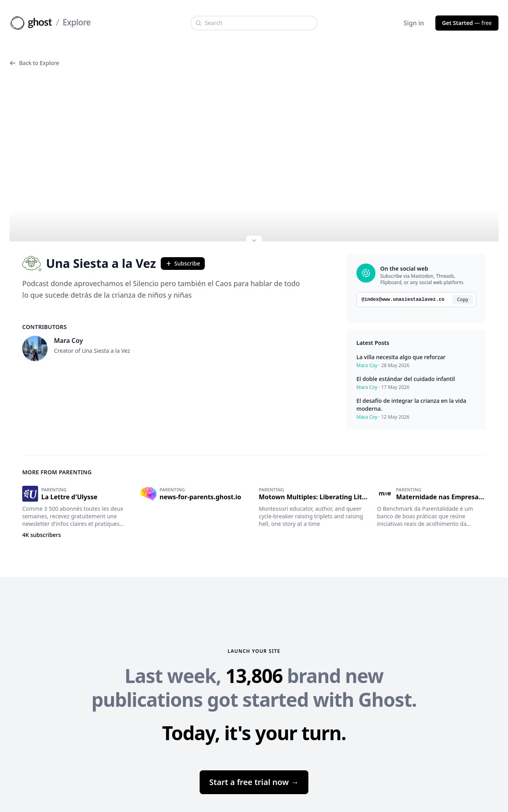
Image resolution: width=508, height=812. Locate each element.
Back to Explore (34, 63)
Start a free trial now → (254, 782)
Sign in (414, 23)
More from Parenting (57, 472)
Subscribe (183, 263)
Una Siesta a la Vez (89, 264)
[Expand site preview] (254, 241)
